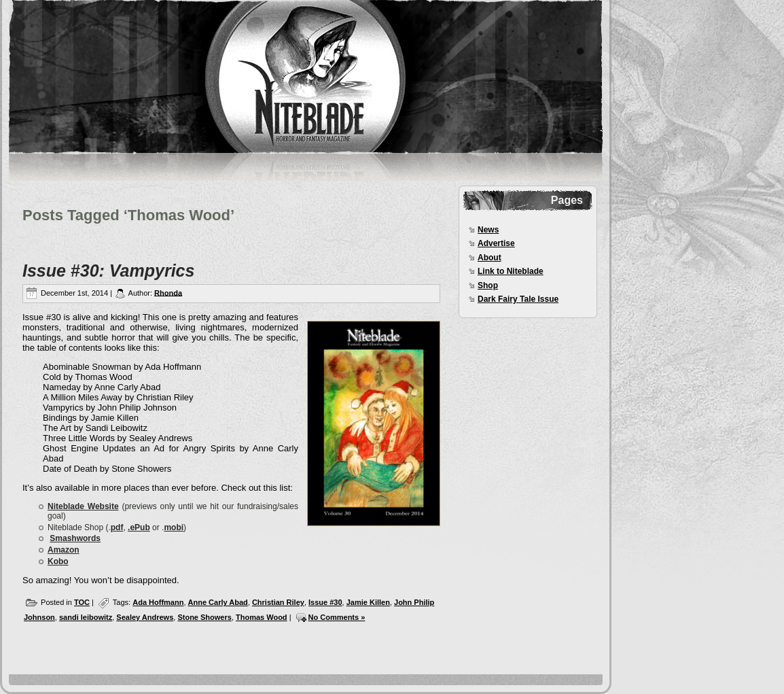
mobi (174, 527)
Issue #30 (325, 602)
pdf (117, 527)
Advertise (496, 243)
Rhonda (168, 292)
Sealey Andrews (145, 617)
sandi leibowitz (86, 617)
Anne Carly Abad (218, 602)
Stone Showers (204, 617)
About (489, 258)
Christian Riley (278, 602)
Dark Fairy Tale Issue (518, 299)
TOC (82, 602)
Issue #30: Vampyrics (108, 271)
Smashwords (75, 538)
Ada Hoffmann (158, 602)
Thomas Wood (262, 617)
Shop (488, 285)
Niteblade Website (83, 506)
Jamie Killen (368, 602)
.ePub (139, 527)
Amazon (64, 550)
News (488, 230)
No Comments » (337, 617)
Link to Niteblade (511, 271)
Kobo (58, 561)
